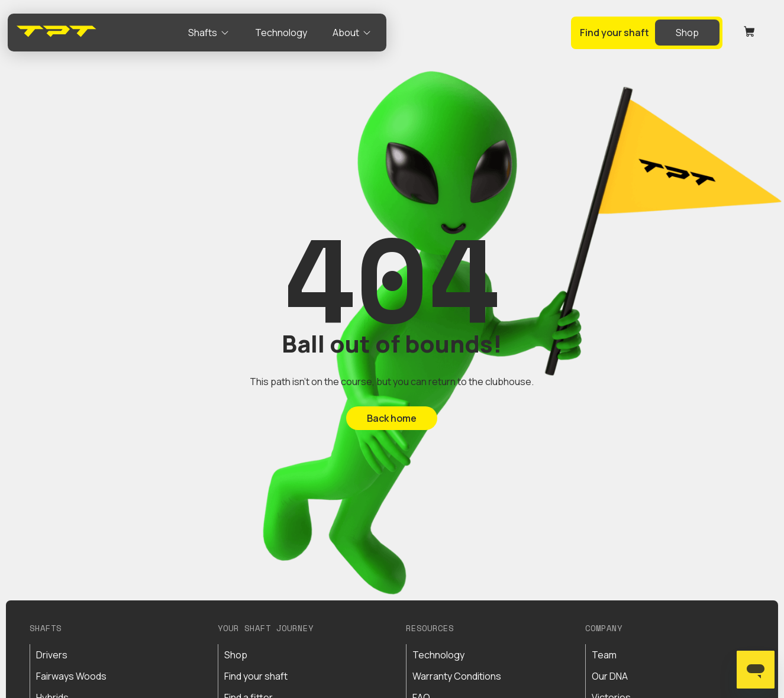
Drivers (52, 655)
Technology (438, 655)
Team (604, 655)
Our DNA (610, 676)
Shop (236, 655)
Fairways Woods (71, 676)
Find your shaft (256, 676)
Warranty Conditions (457, 676)
